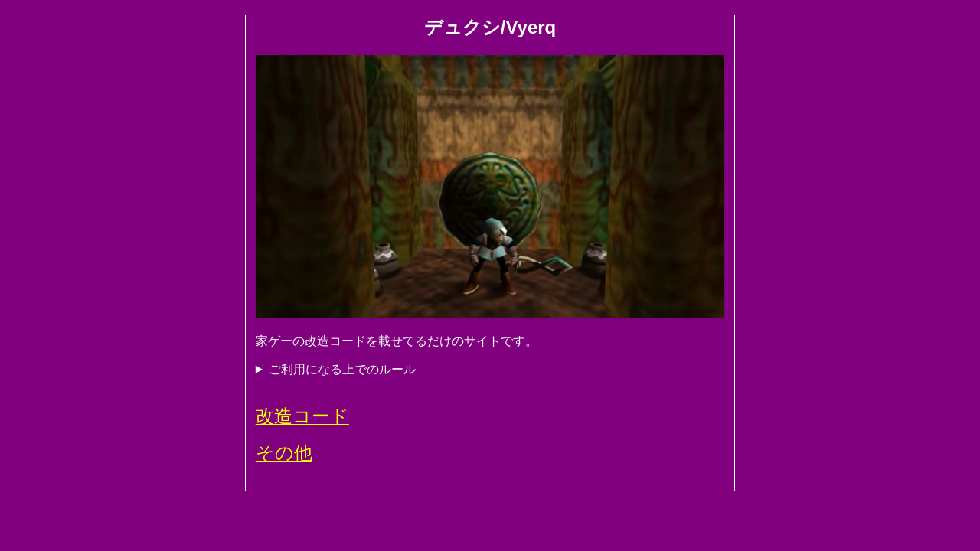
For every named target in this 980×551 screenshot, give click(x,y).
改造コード (302, 416)
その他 (284, 453)
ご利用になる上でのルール (342, 369)
